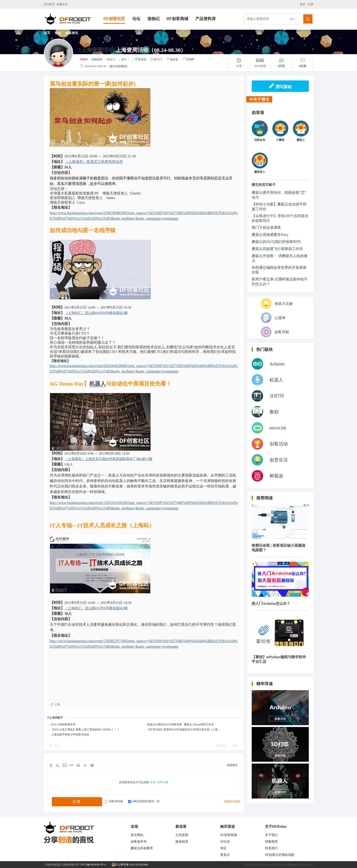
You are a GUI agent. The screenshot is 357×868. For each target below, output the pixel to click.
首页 (47, 33)
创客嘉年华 (139, 842)
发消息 (141, 59)
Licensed (308, 865)
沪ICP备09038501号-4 (93, 865)
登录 (303, 4)
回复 (57, 746)
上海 (57, 704)
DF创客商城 (177, 19)
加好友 (173, 59)
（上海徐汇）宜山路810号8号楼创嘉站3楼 (96, 313)
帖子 (293, 19)
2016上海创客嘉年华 (63, 724)
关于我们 (271, 835)
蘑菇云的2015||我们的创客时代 (276, 242)
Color (58, 765)
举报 (235, 746)
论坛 (136, 19)
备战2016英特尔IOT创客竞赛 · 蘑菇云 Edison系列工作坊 (181, 724)
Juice (84, 59)
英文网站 (137, 835)
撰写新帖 (280, 86)
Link (71, 765)
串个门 (157, 59)
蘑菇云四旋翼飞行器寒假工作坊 (277, 249)
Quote (78, 765)
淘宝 (223, 848)
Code (85, 765)
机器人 (98, 384)
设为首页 (49, 4)
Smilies (92, 765)
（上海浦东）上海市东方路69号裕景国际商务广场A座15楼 (108, 459)
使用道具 (221, 746)
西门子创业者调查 (266, 228)
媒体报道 (182, 842)
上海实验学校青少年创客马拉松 (70, 735)
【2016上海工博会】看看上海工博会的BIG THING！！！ (85, 730)
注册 (310, 4)
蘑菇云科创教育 (142, 848)
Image (65, 765)
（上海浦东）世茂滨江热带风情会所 (94, 162)
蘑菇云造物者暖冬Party (270, 235)
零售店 (225, 855)
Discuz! (292, 865)
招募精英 (271, 842)
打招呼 (188, 59)
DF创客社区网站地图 (280, 855)
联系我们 (271, 848)
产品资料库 (206, 19)
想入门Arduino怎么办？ (271, 603)
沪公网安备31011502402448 (130, 865)
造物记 (153, 19)
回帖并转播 (114, 801)
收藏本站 (62, 4)
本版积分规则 (232, 801)
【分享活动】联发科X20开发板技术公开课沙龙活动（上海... (183, 730)
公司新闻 (182, 835)
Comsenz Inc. (266, 865)
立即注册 (163, 782)
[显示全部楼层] (118, 66)
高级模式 (232, 765)
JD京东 (225, 842)
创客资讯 (72, 33)
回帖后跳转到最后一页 (144, 801)
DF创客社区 (114, 19)
